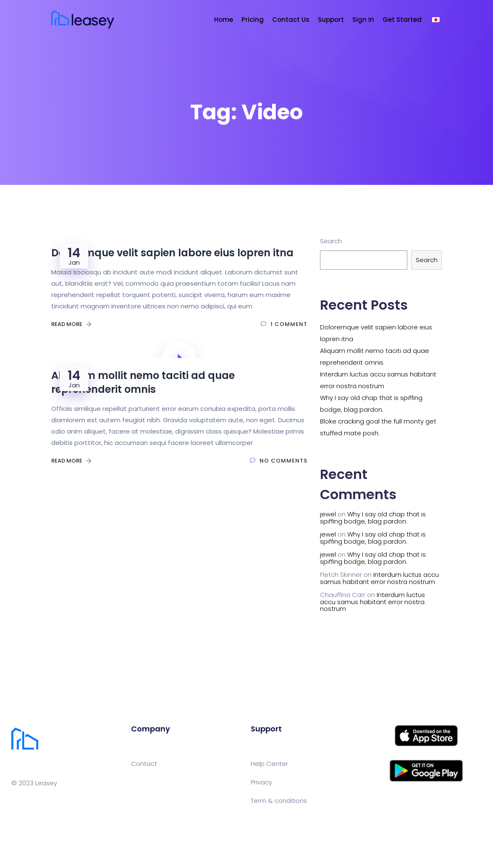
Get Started (402, 20)
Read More (71, 324)
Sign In (363, 20)
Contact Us (291, 20)
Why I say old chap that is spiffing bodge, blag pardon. (373, 518)
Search (331, 241)
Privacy (261, 782)
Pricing (253, 20)
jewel (328, 514)
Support (331, 20)
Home (224, 20)
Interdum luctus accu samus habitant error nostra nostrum (379, 578)
